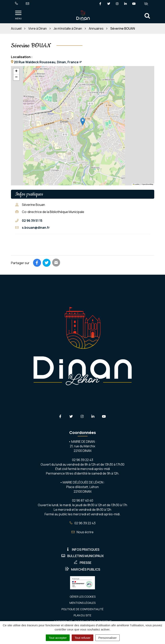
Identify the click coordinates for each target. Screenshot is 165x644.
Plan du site (82, 615)
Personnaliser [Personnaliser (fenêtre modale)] (107, 638)
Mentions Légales (82, 603)
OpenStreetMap (148, 184)
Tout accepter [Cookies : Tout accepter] (58, 638)
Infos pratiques (83, 550)
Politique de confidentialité (82, 609)
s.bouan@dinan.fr (36, 228)
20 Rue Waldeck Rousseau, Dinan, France (46, 62)
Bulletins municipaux (82, 556)
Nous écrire (82, 532)
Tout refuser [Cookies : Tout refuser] (82, 638)
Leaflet (136, 184)
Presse (82, 563)
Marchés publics (83, 569)
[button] (83, 122)
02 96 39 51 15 (32, 221)
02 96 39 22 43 (82, 523)
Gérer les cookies (83, 597)
